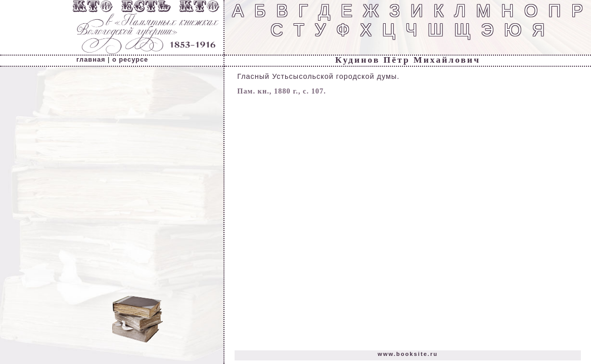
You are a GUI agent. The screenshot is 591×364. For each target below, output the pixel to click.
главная (91, 59)
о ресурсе (130, 59)
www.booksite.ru (408, 354)
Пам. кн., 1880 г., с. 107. (282, 91)
